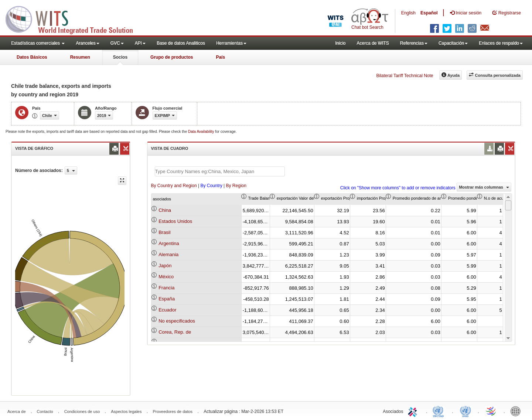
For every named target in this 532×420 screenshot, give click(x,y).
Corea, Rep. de (175, 332)
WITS (74, 18)
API (140, 43)
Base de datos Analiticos (181, 43)
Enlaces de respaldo (501, 43)
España (167, 299)
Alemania (168, 254)
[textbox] (220, 171)
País (220, 57)
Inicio (340, 43)
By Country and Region (174, 186)
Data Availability (202, 132)
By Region (236, 186)
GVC (117, 43)
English (408, 13)
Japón (165, 266)
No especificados (177, 321)
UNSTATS (465, 411)
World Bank (517, 411)
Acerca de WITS (373, 43)
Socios (120, 57)
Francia (166, 288)
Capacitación (453, 43)
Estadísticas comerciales (38, 43)
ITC (414, 411)
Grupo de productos (172, 57)
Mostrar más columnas (484, 187)
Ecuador (167, 310)
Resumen (80, 57)
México (166, 277)
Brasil (165, 232)
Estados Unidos (175, 221)
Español (429, 13)
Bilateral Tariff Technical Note (405, 76)
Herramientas (231, 43)
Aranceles (87, 43)
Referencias (414, 43)
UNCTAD (440, 411)
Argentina (169, 243)
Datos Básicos (32, 57)
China (165, 210)
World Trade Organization (491, 411)
